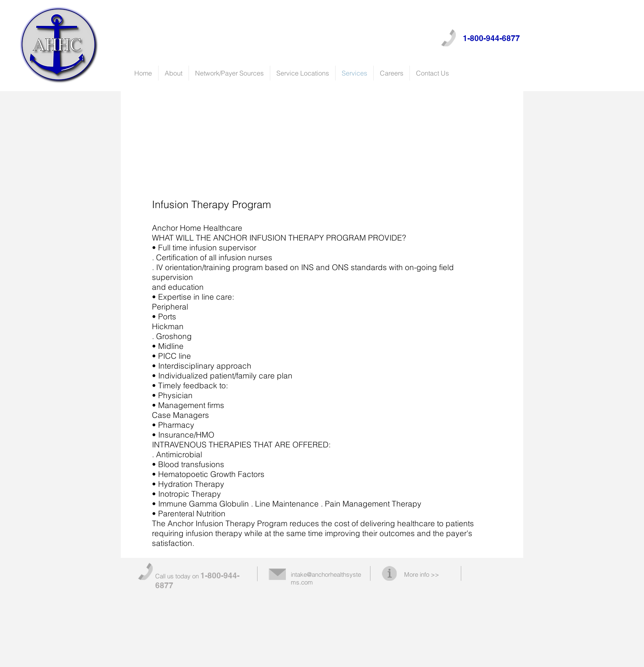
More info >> (422, 574)
